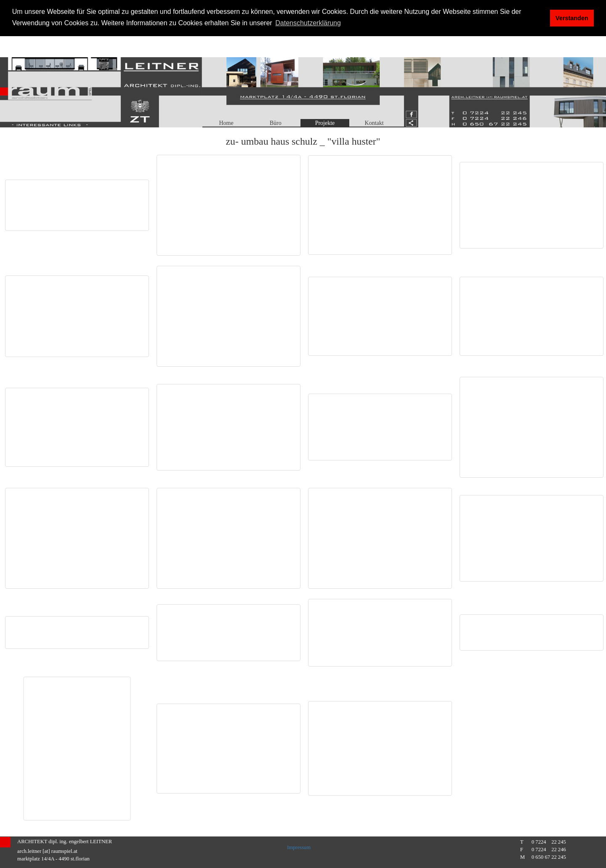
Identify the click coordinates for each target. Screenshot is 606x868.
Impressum (299, 847)
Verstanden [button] (572, 18)
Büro (276, 123)
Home (226, 123)
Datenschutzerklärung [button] (308, 23)
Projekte (325, 123)
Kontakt (374, 123)
